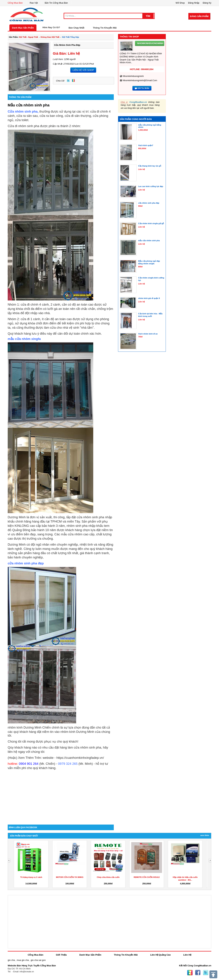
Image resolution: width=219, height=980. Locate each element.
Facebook (198, 973)
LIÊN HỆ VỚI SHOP (83, 70)
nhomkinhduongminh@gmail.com (140, 80)
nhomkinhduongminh (133, 76)
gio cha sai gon (38, 960)
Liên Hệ (187, 955)
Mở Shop (180, 3)
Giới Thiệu (61, 955)
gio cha (11, 960)
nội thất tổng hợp (71, 37)
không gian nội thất (50, 37)
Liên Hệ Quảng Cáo (160, 955)
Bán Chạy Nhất (76, 28)
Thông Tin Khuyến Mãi (105, 28)
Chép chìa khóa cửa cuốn (108, 877)
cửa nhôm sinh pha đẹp (67, 45)
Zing (73, 80)
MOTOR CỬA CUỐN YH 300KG (70, 877)
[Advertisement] (61, 796)
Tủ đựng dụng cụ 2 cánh (31, 877)
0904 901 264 (29, 764)
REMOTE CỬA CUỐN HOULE (147, 877)
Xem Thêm (205, 835)
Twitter (68, 80)
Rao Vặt (34, 3)
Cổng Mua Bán (15, 3)
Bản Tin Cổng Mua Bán (56, 3)
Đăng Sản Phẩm (199, 16)
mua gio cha (23, 960)
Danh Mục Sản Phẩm (23, 28)
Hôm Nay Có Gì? (51, 27)
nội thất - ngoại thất (28, 37)
